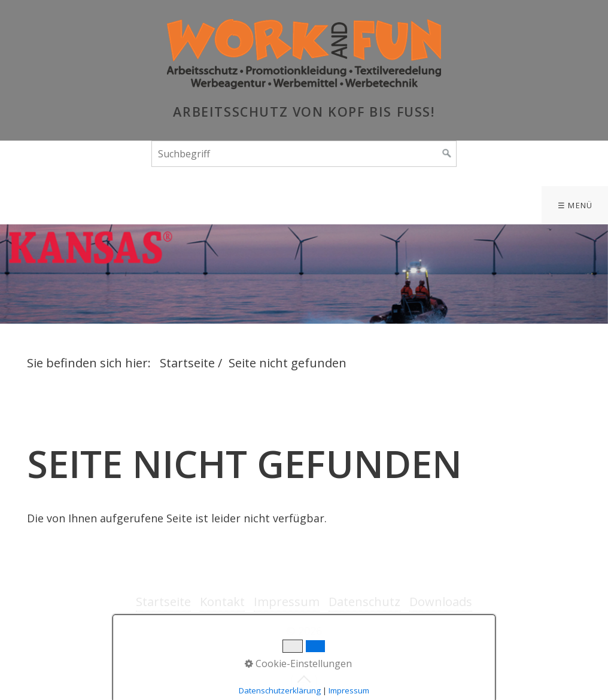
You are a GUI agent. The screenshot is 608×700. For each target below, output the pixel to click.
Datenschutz (364, 602)
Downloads (441, 602)
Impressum (287, 602)
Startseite (187, 363)
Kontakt (222, 602)
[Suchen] (447, 154)
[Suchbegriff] (304, 154)
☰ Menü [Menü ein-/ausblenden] (575, 205)
